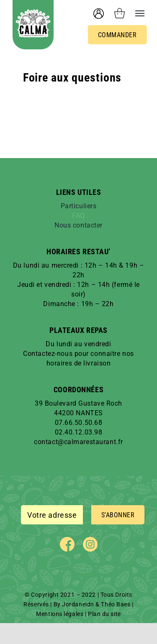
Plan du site (104, 614)
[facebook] (67, 544)
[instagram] (90, 544)
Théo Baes (116, 604)
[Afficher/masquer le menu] (135, 13)
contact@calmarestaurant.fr (78, 442)
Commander (117, 35)
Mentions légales (60, 614)
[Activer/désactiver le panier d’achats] (120, 13)
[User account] (99, 14)
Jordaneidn (78, 604)
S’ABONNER (118, 515)
